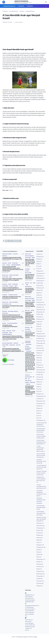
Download (5, 256)
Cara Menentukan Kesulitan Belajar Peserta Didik (41, 429)
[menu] (4, 2)
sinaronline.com (29, 624)
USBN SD (27, 387)
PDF (27, 380)
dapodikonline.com (30, 598)
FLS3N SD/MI (5, 287)
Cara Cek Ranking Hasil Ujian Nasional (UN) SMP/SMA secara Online (30, 291)
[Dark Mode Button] (46, 2)
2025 (40, 565)
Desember (41, 281)
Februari (40, 257)
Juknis (4, 265)
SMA (26, 286)
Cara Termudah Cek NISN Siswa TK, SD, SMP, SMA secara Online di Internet (30, 278)
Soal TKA (19, 345)
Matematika (13, 345)
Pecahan (27, 348)
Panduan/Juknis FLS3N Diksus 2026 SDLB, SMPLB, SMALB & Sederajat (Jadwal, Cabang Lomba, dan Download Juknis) (13, 338)
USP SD (33, 313)
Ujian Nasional (29, 288)
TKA (4, 347)
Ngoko (11, 278)
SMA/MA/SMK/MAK (7, 267)
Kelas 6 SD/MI (5, 345)
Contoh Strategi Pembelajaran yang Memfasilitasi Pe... (41, 441)
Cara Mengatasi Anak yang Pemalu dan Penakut (41, 517)
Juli (39, 269)
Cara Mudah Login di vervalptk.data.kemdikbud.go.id (10, 326)
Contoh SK (16, 254)
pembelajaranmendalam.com (33, 610)
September (41, 273)
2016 (40, 283)
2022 (39, 553)
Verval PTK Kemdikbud (13, 324)
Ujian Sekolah (28, 333)
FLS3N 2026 (15, 263)
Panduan (9, 265)
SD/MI (16, 287)
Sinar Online (11, 360)
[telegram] (15, 241)
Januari (40, 285)
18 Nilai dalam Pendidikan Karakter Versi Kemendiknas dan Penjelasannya (12, 298)
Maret (40, 259)
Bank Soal (27, 313)
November (41, 278)
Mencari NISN (28, 274)
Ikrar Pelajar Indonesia (14, 312)
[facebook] (6, 241)
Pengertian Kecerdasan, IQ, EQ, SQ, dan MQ (41, 460)
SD (30, 380)
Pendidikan (5, 296)
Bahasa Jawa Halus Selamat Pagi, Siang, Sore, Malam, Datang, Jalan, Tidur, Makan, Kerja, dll (30, 264)
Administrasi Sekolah (7, 254)
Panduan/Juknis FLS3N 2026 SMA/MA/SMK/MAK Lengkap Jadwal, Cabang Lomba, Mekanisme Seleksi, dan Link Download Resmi (13, 270)
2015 (40, 254)
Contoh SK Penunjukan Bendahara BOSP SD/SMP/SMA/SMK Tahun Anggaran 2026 (12, 258)
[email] (20, 241)
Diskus (4, 331)
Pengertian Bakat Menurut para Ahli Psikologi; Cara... (41, 454)
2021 (40, 534)
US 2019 (27, 383)
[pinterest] (17, 241)
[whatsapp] (12, 241)
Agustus (40, 271)
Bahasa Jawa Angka (14, 276)
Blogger (36, 641)
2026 (40, 582)
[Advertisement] (25, 34)
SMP (30, 286)
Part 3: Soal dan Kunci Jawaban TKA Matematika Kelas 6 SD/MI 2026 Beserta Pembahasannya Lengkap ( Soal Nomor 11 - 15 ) (13, 351)
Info (31, 284)
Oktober (40, 276)
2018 (40, 345)
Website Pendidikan (22, 1)
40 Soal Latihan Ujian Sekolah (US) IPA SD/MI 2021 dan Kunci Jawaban (30, 337)
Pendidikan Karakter (14, 296)
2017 (40, 314)
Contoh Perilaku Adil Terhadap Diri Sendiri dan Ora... (41, 423)
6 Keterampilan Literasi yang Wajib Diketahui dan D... (41, 435)
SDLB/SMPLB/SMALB (7, 335)
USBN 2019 (28, 385)
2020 (40, 405)
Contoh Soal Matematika (28, 344)
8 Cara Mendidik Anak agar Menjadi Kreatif (41, 511)
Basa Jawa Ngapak (14, 303)
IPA (32, 329)
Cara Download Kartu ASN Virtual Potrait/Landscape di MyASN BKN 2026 (30, 603)
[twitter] (9, 241)
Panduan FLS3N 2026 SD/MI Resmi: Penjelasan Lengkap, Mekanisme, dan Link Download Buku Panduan (12, 290)
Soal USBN (28, 331)
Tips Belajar (29, 353)
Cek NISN (27, 271)
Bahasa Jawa (5, 276)
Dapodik (4, 324)
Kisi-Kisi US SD (29, 378)
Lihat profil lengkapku (9, 364)
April (39, 261)
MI (34, 378)
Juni (39, 266)
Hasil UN (27, 284)
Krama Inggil (5, 278)
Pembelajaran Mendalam (28, 350)
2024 (40, 558)
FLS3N (10, 263)
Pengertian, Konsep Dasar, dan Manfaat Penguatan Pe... (42, 522)
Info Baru (27, 272)
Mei (39, 264)
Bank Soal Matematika (7, 343)
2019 (40, 374)
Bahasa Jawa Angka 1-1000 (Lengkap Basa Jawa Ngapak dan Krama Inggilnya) (12, 281)
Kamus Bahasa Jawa (7, 305)
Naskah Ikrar (5, 314)
